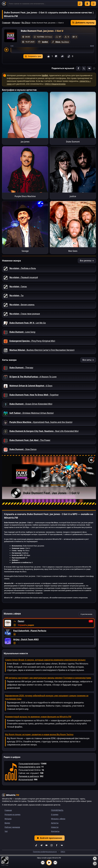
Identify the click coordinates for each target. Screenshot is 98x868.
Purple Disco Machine (25, 196)
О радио (55, 814)
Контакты (55, 831)
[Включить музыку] (49, 863)
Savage (25, 251)
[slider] (52, 50)
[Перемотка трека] (56, 634)
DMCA (63, 852)
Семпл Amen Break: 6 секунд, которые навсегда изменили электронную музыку (45, 660)
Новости (55, 827)
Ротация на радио (13, 814)
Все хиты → (88, 360)
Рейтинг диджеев (12, 827)
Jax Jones (25, 142)
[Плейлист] (95, 864)
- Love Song (22, 332)
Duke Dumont (73, 142)
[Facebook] (57, 845)
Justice (73, 196)
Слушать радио (26, 625)
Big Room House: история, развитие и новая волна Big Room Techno (39, 734)
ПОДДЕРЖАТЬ (57, 810)
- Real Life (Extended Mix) (44, 431)
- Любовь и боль (23, 268)
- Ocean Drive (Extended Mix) (31, 404)
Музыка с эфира (58, 819)
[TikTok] (36, 845)
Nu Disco (26, 23)
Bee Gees (73, 251)
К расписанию (86, 614)
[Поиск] (45, 4)
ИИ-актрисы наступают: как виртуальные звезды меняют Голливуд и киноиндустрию (48, 678)
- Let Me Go (28, 323)
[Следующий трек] (55, 863)
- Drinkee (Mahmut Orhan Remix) (32, 413)
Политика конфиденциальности (45, 852)
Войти (87, 4)
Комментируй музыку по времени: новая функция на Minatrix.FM (38, 717)
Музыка (16, 23)
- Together (34, 395)
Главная (6, 23)
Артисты (55, 823)
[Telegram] (41, 845)
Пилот (21, 621)
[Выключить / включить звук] (95, 859)
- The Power (30, 440)
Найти (80, 4)
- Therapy (21, 368)
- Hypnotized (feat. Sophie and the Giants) (41, 422)
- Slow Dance (23, 449)
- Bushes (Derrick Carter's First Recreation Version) (42, 350)
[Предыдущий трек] (43, 863)
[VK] (62, 845)
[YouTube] (46, 845)
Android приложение (50, 838)
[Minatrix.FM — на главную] (4, 4)
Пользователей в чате (29, 767)
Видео (7, 823)
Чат (6, 831)
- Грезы (18, 286)
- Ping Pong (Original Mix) (32, 341)
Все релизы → (87, 261)
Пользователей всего (29, 764)
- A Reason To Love (33, 377)
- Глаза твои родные (25, 314)
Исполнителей (26, 779)
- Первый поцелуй (24, 277)
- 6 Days (31, 386)
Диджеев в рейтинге (29, 776)
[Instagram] (52, 845)
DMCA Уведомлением (55, 84)
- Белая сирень (22, 305)
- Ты (16, 295)
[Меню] (93, 4)
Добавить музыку (83, 23)
